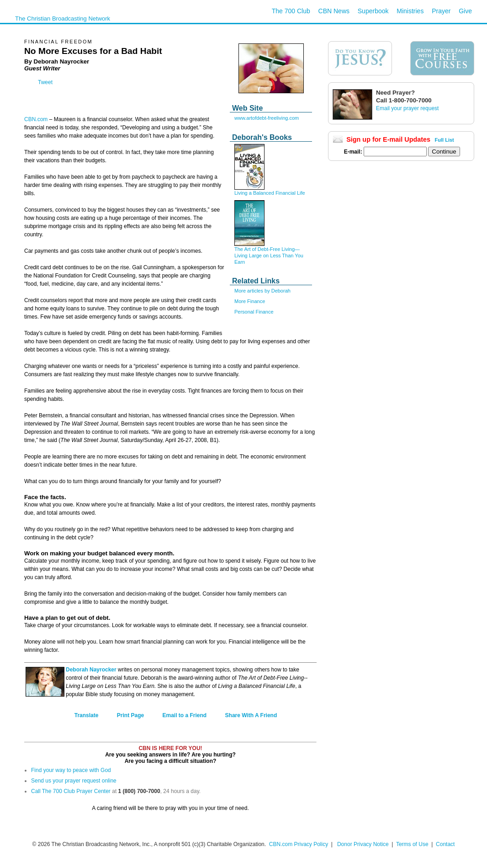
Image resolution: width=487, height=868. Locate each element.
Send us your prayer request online (74, 781)
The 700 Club (291, 11)
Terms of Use (413, 844)
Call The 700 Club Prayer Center (71, 791)
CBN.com (36, 119)
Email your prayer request (407, 108)
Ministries (410, 11)
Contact (445, 844)
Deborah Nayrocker (91, 670)
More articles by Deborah (262, 291)
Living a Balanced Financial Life (270, 193)
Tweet (45, 82)
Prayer (441, 11)
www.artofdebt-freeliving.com (267, 118)
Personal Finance (254, 312)
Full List (445, 140)
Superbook (373, 11)
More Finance (250, 301)
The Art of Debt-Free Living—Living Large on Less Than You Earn (269, 256)
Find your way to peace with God (71, 770)
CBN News (334, 11)
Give (465, 11)
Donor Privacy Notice (363, 844)
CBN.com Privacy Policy (299, 844)
